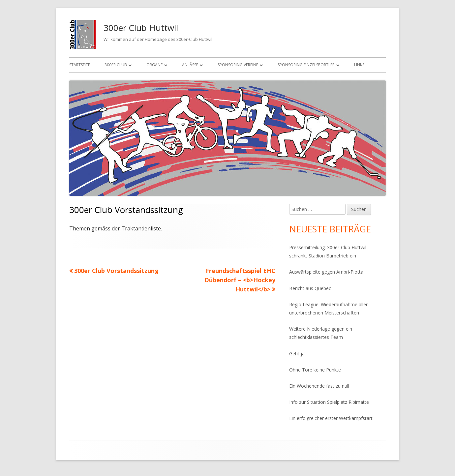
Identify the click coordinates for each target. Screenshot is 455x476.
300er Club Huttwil (141, 28)
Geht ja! (297, 354)
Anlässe (190, 65)
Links (359, 65)
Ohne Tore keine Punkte (315, 370)
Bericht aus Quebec (310, 288)
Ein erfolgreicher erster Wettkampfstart (331, 418)
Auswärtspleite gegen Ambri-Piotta (326, 272)
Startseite (80, 65)
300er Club (116, 65)
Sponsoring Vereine (238, 65)
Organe (154, 65)
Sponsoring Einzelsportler (306, 65)
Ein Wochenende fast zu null (319, 386)
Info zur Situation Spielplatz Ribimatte (329, 402)
